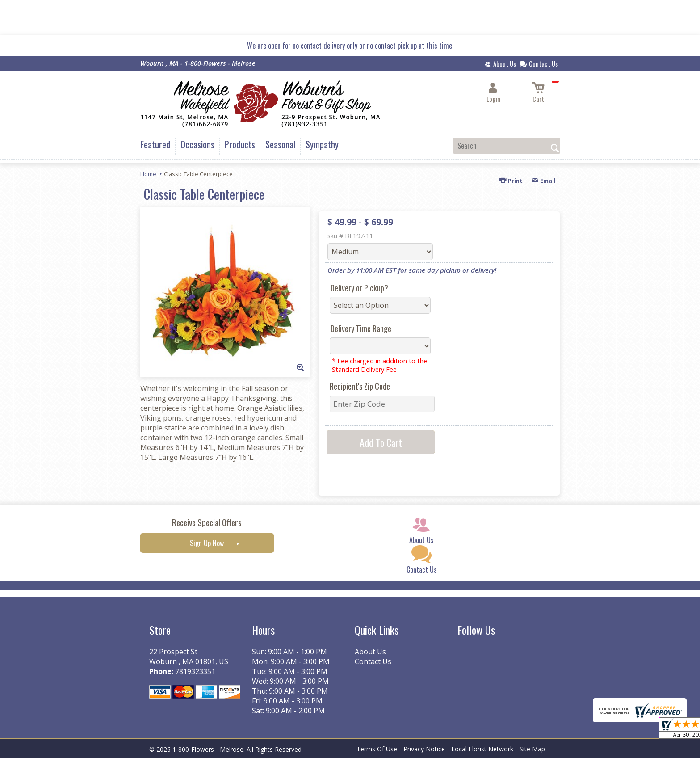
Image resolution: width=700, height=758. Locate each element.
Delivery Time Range (361, 328)
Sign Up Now (207, 543)
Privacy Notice (424, 749)
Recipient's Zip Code (360, 386)
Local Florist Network (482, 749)
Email (544, 181)
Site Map (532, 749)
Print (511, 181)
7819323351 (195, 671)
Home (148, 174)
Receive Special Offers (207, 522)
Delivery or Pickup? (359, 288)
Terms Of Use (377, 749)
